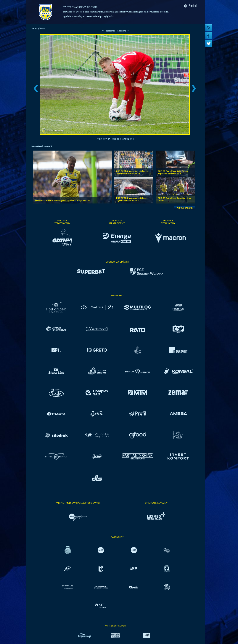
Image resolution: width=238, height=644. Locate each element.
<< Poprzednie (108, 31)
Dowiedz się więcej (73, 12)
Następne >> (123, 31)
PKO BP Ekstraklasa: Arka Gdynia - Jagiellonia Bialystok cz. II (174, 172)
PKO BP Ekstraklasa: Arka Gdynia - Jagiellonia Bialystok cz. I (132, 199)
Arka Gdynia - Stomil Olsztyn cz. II (115, 139)
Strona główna (38, 28)
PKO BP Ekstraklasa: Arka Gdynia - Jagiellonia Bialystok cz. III (132, 172)
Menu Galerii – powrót (42, 146)
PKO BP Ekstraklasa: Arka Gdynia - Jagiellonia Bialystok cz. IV (62, 200)
